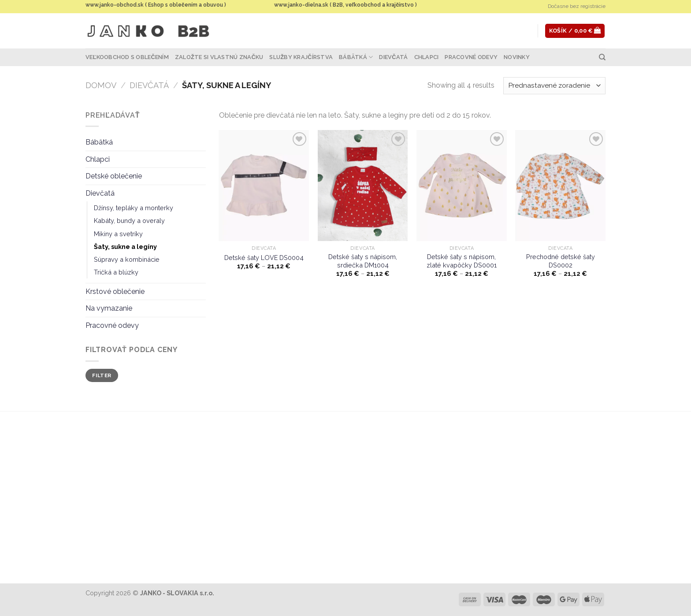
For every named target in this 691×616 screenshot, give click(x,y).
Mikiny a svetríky (118, 234)
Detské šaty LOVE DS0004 (264, 258)
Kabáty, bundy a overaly (129, 221)
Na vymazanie (109, 308)
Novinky (517, 57)
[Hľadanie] (602, 57)
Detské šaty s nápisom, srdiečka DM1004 (363, 261)
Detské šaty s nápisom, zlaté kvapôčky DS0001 (462, 261)
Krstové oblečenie (115, 291)
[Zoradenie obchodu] (554, 86)
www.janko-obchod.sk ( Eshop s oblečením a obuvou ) (156, 5)
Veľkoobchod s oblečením (127, 57)
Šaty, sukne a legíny (125, 247)
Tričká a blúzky (116, 272)
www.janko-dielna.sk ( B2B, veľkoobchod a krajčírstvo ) (345, 5)
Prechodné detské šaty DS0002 (561, 261)
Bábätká (356, 57)
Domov (101, 85)
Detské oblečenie (114, 176)
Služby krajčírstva (301, 57)
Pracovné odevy (471, 57)
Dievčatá (393, 57)
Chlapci (427, 57)
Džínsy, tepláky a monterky (134, 208)
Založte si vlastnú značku (219, 57)
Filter (102, 375)
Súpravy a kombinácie (127, 259)
